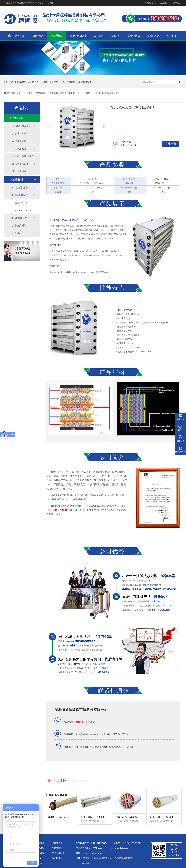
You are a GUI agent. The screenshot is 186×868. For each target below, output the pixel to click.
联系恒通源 (57, 858)
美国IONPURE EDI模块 (24, 203)
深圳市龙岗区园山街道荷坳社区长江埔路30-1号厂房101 (108, 858)
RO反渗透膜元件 (21, 188)
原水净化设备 (19, 171)
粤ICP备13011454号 (131, 843)
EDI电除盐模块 (57, 93)
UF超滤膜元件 (20, 218)
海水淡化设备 (19, 141)
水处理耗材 (41, 93)
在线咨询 (171, 144)
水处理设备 (16, 118)
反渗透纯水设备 (20, 134)
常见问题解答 (58, 853)
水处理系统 (39, 853)
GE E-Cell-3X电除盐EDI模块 (107, 93)
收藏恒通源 (150, 3)
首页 (19, 93)
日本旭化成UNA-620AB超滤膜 (62, 817)
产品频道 (28, 93)
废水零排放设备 (20, 164)
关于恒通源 (39, 843)
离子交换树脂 (69, 82)
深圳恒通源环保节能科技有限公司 (81, 710)
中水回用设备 (19, 149)
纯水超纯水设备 (20, 126)
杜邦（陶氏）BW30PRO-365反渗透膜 (100, 817)
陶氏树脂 (36, 82)
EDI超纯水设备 (85, 82)
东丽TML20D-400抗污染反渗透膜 (133, 817)
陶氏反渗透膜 (23, 82)
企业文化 (38, 858)
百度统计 (86, 863)
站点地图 (176, 3)
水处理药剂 (18, 233)
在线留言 (164, 3)
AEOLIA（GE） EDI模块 (79, 93)
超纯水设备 (39, 848)
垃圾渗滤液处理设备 (23, 156)
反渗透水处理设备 (52, 82)
